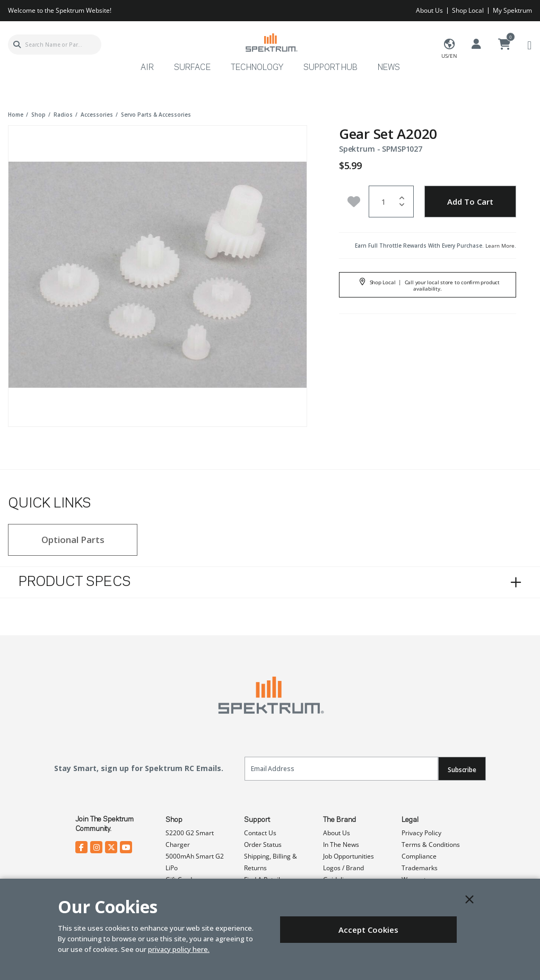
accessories (97, 115)
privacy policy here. (179, 949)
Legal (410, 820)
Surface (192, 68)
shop (38, 115)
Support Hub (330, 68)
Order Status (263, 845)
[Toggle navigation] (529, 45)
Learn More (500, 246)
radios (63, 115)
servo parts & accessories (156, 115)
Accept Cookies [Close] (368, 930)
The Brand (339, 820)
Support (257, 820)
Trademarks (420, 868)
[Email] (341, 769)
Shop (174, 820)
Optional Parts (73, 540)
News (389, 68)
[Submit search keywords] (17, 45)
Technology (257, 68)
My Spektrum (512, 10)
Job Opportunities (349, 856)
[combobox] (55, 45)
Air (147, 68)
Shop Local (468, 10)
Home (16, 115)
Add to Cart (470, 202)
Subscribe (462, 770)
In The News (341, 845)
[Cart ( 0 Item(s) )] (504, 45)
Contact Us (260, 833)
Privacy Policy (421, 833)
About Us (429, 10)
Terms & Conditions (431, 845)
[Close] (469, 899)
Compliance (419, 856)
